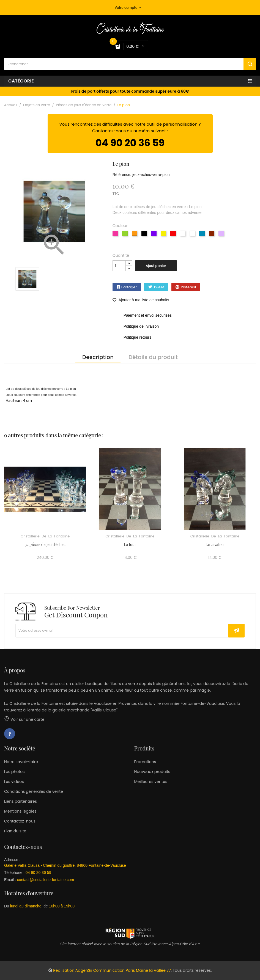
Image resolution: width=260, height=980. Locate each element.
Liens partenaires (20, 801)
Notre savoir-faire (21, 762)
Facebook (10, 734)
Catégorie (21, 81)
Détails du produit (153, 357)
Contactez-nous (20, 821)
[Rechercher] (130, 64)
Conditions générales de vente (34, 791)
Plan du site (15, 831)
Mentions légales (20, 811)
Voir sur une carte (24, 719)
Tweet (159, 287)
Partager (129, 287)
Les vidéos (14, 782)
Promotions (145, 762)
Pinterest (188, 287)
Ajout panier (156, 266)
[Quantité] (119, 266)
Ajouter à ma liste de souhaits (141, 300)
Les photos (14, 772)
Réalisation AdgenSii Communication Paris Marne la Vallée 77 (112, 970)
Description (98, 357)
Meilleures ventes (151, 782)
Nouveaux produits (152, 772)
